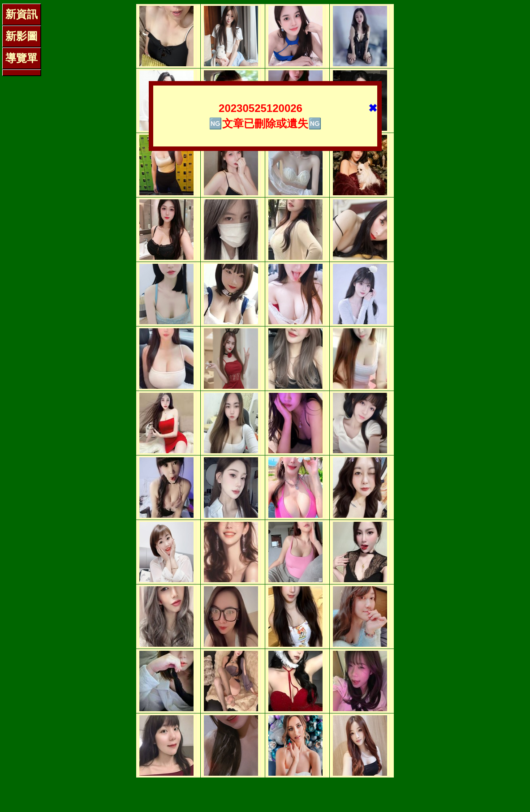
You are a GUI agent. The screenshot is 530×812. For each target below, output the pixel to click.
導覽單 (22, 58)
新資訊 (22, 14)
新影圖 (22, 36)
